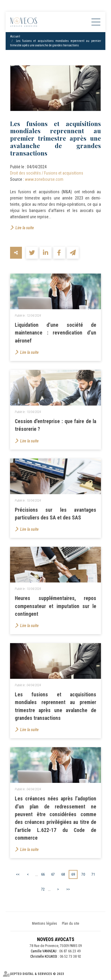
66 (43, 874)
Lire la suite (25, 228)
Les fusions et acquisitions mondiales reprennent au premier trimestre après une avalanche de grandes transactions (56, 706)
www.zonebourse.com (44, 179)
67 (53, 874)
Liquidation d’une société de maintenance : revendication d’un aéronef (56, 333)
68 (63, 874)
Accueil (15, 36)
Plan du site (70, 924)
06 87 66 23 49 (70, 951)
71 (93, 874)
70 (83, 874)
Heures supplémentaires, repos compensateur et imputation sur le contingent (56, 606)
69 (73, 874)
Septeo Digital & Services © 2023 (37, 974)
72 (43, 889)
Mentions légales (45, 924)
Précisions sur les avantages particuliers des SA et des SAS (56, 514)
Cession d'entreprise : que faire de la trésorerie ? (56, 425)
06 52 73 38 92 (70, 957)
